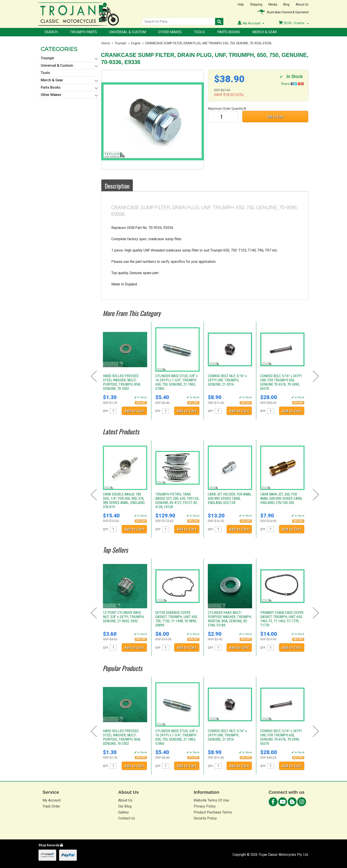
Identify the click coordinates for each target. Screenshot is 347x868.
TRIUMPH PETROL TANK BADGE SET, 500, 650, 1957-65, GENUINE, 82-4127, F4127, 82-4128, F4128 (177, 501)
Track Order (51, 806)
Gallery (123, 812)
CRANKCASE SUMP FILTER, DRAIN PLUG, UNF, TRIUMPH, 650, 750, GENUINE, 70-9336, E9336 (208, 43)
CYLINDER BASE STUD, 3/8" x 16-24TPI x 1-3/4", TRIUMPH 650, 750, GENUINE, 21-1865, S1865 (176, 382)
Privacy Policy (205, 806)
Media (273, 4)
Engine (136, 43)
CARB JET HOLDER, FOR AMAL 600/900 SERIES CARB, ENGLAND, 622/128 (230, 498)
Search (51, 32)
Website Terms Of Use (211, 800)
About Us (302, 4)
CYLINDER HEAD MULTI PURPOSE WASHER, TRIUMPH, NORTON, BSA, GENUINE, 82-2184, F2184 (230, 619)
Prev (94, 376)
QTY (105, 411)
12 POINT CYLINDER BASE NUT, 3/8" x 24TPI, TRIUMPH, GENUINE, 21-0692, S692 (124, 617)
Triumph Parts (83, 32)
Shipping (256, 4)
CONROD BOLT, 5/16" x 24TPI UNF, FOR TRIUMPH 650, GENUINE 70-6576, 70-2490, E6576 (281, 382)
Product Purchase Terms (213, 812)
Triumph (120, 43)
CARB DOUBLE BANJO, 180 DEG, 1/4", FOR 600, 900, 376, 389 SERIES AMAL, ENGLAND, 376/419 (124, 501)
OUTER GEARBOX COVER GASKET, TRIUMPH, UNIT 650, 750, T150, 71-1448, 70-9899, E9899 (176, 619)
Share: (292, 84)
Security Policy (205, 818)
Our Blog (125, 806)
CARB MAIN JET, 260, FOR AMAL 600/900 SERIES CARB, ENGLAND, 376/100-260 (281, 498)
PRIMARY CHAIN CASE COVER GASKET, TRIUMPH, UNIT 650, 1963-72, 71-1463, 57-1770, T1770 (282, 619)
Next (316, 376)
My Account (52, 800)
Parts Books (229, 32)
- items (294, 23)
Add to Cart (275, 116)
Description (117, 186)
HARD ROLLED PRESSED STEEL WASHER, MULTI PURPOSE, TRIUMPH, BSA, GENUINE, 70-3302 (122, 382)
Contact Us (127, 818)
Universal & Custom (127, 32)
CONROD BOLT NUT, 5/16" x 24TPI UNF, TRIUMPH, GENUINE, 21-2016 (227, 380)
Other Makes (170, 32)
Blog (286, 4)
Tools (199, 32)
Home (106, 43)
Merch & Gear (265, 32)
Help (241, 4)
